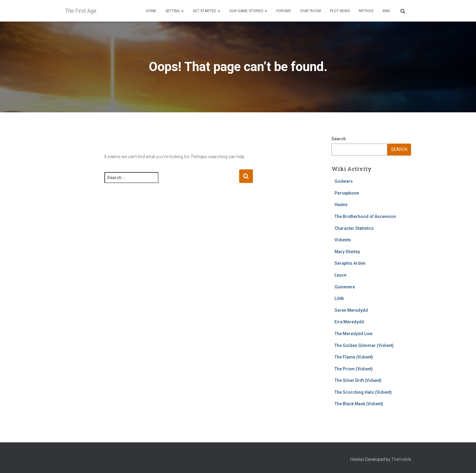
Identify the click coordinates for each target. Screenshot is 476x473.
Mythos (366, 11)
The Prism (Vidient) (354, 369)
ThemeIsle (401, 459)
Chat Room (310, 11)
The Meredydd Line (354, 334)
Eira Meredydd (349, 322)
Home (151, 11)
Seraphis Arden (350, 263)
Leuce (340, 275)
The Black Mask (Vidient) (359, 404)
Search (339, 139)
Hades (341, 205)
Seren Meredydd (351, 310)
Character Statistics (354, 228)
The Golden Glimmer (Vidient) (364, 345)
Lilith (339, 298)
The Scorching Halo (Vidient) (363, 392)
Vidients (343, 240)
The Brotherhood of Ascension (365, 216)
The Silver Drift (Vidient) (358, 380)
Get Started (206, 11)
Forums (284, 11)
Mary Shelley (347, 252)
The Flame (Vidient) (354, 357)
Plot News (340, 11)
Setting (175, 11)
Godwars (344, 181)
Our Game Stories (248, 11)
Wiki (386, 11)
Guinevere (345, 287)
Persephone (347, 193)
